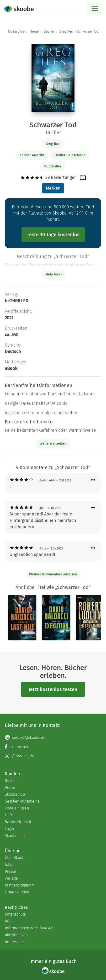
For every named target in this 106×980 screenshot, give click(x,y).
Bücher (49, 32)
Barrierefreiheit (18, 822)
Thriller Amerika (32, 155)
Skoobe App (15, 794)
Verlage (11, 878)
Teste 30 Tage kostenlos (53, 235)
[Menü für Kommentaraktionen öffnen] (93, 480)
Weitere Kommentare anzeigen (53, 574)
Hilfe (9, 815)
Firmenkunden (17, 892)
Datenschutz (15, 914)
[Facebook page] (53, 747)
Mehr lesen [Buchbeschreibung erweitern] (54, 274)
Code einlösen (17, 808)
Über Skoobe (16, 858)
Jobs (8, 865)
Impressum (14, 942)
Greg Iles (66, 32)
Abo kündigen (16, 935)
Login (9, 829)
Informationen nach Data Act (29, 928)
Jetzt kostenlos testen (53, 689)
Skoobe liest (15, 836)
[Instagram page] (53, 756)
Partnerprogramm (20, 885)
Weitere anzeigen (53, 443)
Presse (10, 871)
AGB (8, 921)
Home (34, 32)
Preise (10, 787)
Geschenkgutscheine (22, 801)
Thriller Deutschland (70, 155)
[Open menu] (95, 8)
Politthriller (53, 166)
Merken (53, 188)
